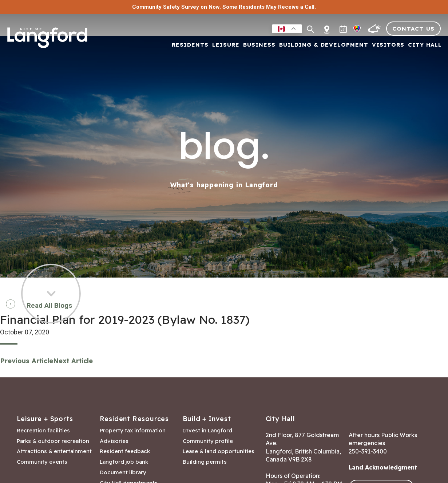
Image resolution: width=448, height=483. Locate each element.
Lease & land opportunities (219, 451)
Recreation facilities (43, 431)
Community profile (208, 441)
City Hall (425, 45)
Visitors (388, 45)
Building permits (205, 462)
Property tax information (133, 431)
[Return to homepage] (47, 41)
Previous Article (27, 361)
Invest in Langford (207, 431)
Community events (42, 462)
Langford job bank (124, 462)
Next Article (73, 361)
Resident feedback (125, 451)
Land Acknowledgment (383, 467)
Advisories (114, 441)
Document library (123, 472)
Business (259, 45)
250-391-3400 (368, 451)
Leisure (226, 45)
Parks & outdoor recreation (53, 441)
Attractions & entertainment (54, 451)
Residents (190, 45)
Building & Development (324, 45)
